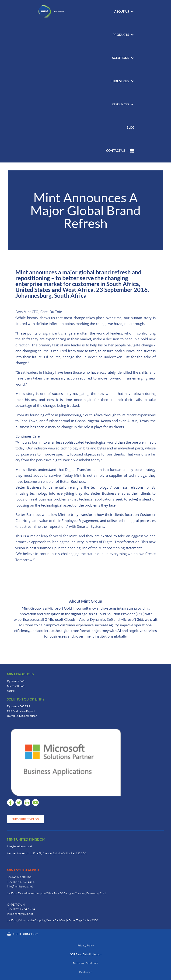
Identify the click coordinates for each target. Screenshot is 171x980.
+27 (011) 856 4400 (21, 882)
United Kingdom (23, 934)
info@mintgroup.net (19, 846)
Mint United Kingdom (26, 839)
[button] (124, 12)
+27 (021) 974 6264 (21, 909)
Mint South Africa (23, 870)
